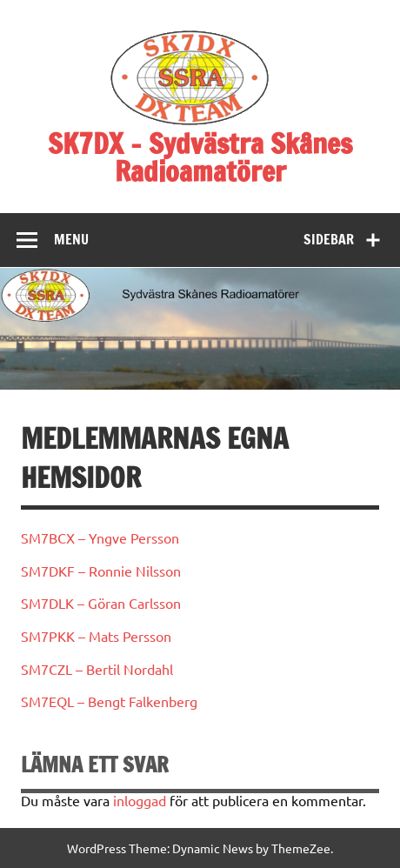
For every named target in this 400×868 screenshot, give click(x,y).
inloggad (140, 800)
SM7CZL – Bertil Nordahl (97, 669)
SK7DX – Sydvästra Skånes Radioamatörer (200, 157)
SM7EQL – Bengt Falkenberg (109, 701)
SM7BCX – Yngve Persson (100, 537)
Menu (71, 239)
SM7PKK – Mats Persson (96, 636)
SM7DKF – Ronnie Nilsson (101, 571)
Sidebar (329, 239)
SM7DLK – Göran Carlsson (101, 603)
